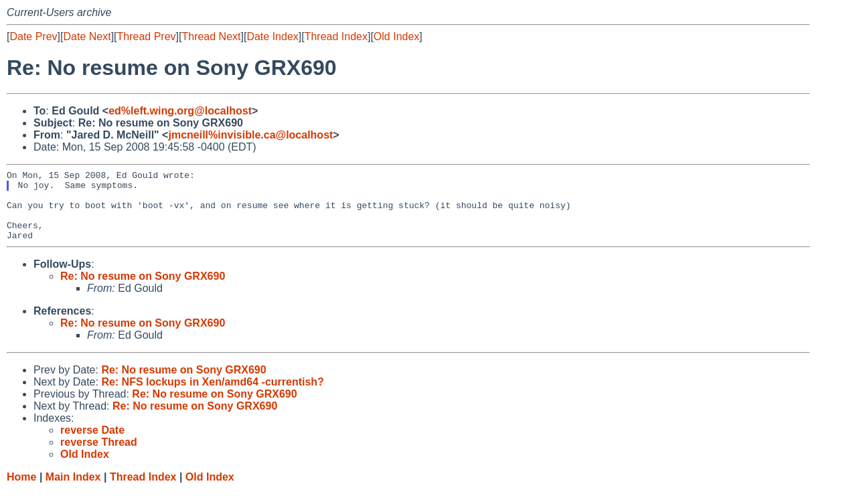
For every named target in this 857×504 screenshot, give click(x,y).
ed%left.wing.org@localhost (180, 111)
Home (21, 491)
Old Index (396, 36)
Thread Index (336, 36)
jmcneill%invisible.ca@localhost (250, 135)
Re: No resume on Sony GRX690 (143, 290)
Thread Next (211, 36)
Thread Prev (147, 36)
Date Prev (33, 36)
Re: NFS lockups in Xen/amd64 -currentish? (213, 396)
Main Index (73, 491)
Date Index (272, 36)
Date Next (87, 36)
